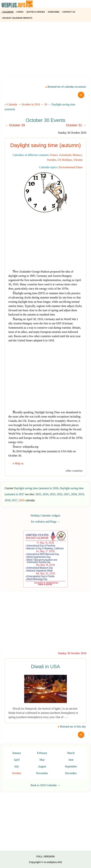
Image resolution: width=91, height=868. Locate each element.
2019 (81, 494)
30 (46, 104)
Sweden (52, 160)
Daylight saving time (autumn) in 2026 (36, 488)
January (17, 753)
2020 (74, 494)
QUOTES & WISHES (35, 12)
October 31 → (76, 125)
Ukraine (78, 160)
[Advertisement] (45, 50)
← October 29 (15, 125)
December (71, 773)
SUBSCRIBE (53, 12)
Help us (18, 463)
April (17, 760)
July (17, 766)
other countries (74, 471)
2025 (38, 494)
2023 (53, 494)
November (42, 773)
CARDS (20, 12)
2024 (45, 494)
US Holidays (65, 160)
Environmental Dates (71, 167)
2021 (67, 494)
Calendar (12, 104)
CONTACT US (68, 12)
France (54, 155)
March (71, 753)
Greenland (65, 155)
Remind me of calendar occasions (66, 87)
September (71, 766)
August (42, 766)
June (71, 760)
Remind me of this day (72, 726)
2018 (7, 500)
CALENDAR (8, 12)
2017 (15, 500)
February (42, 753)
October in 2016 (31, 104)
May (42, 760)
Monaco (77, 155)
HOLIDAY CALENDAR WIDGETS (17, 18)
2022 (60, 494)
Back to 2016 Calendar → (45, 785)
